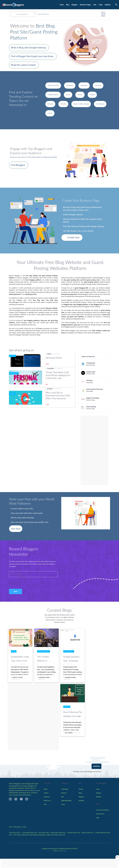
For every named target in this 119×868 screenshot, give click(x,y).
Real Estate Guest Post (58, 833)
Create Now (73, 237)
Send (15, 591)
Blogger (50, 389)
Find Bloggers (18, 165)
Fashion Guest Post (74, 833)
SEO (62, 797)
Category (12, 394)
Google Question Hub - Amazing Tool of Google (71, 660)
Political (92, 95)
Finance (80, 95)
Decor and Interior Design (81, 104)
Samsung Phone (54, 358)
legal (98, 818)
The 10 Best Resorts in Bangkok (43, 660)
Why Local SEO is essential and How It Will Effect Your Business (58, 396)
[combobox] (23, 14)
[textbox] (23, 14)
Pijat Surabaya (91, 407)
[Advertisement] (94, 451)
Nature (14, 651)
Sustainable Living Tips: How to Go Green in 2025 (20, 660)
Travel (63, 804)
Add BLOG (96, 766)
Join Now (16, 529)
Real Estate (84, 85)
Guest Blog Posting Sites (37, 835)
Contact (46, 793)
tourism (50, 113)
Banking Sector (14, 373)
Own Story (98, 85)
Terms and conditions (102, 810)
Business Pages (85, 5)
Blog (68, 5)
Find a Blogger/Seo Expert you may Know (32, 56)
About (46, 789)
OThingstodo (91, 363)
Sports (68, 95)
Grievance (47, 797)
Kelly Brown (69, 733)
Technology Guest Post (30, 833)
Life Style (63, 104)
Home (62, 5)
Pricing (81, 789)
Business (50, 104)
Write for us (47, 801)
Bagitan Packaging (93, 398)
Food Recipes (100, 104)
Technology (70, 85)
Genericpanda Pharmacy (95, 389)
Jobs (95, 5)
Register (108, 5)
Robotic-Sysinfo (18, 677)
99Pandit (89, 380)
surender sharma (44, 677)
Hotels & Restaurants (44, 651)
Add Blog (81, 801)
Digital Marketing (69, 651)
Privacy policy (100, 814)
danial (49, 354)
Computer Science (53, 95)
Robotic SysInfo (62, 851)
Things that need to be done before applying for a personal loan (58, 375)
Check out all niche (53, 85)
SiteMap (99, 797)
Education (67, 707)
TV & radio (12, 356)
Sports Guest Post (88, 833)
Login (101, 5)
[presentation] (21, 581)
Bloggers (74, 5)
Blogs (80, 793)
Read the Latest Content (23, 65)
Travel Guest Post (15, 833)
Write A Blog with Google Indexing (28, 48)
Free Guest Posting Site (21, 835)
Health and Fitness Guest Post (56, 835)
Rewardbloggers (53, 849)
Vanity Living (91, 372)
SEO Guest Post (44, 833)
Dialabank (50, 369)
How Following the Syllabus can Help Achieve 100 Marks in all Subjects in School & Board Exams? (73, 715)
